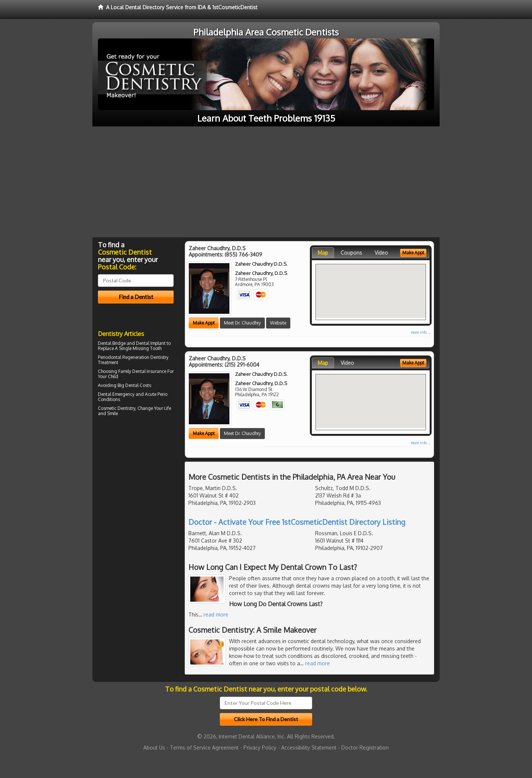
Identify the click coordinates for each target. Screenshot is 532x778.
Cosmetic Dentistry (117, 408)
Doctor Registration (365, 748)
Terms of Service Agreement (204, 748)
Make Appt (204, 323)
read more (216, 614)
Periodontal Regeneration (124, 357)
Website (278, 323)
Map (323, 253)
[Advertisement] (266, 182)
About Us (154, 748)
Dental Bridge (112, 343)
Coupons (351, 253)
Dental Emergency (116, 394)
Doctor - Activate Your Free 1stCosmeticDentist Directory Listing (297, 522)
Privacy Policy (260, 748)
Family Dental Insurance (142, 371)
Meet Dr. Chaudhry (242, 323)
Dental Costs (138, 385)
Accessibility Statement (309, 748)
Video (381, 253)
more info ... (420, 332)
